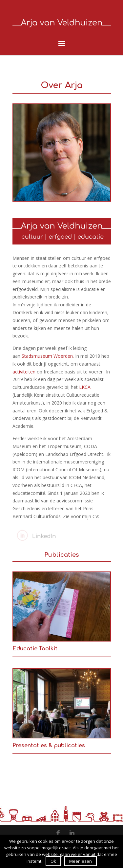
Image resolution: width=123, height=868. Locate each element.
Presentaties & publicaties (49, 746)
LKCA (85, 387)
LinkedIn (42, 536)
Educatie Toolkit (35, 649)
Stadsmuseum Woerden (47, 356)
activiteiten (24, 372)
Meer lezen (81, 861)
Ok (53, 861)
